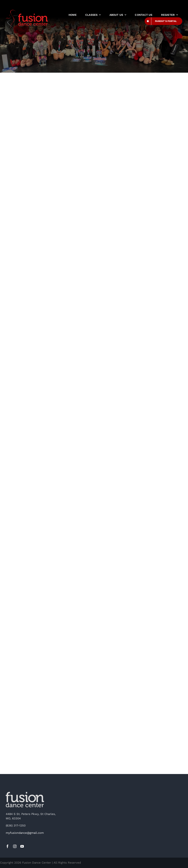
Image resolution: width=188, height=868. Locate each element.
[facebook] (7, 846)
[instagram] (15, 846)
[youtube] (22, 846)
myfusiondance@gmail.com (25, 833)
